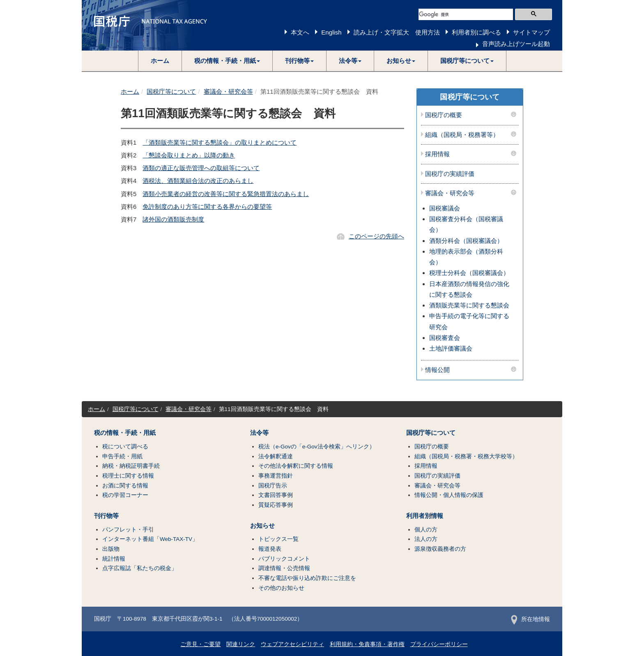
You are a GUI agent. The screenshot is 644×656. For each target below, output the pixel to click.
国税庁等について (171, 91)
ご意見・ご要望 (200, 644)
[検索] (466, 14)
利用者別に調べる (476, 32)
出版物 (111, 549)
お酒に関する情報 (125, 486)
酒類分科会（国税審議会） (466, 241)
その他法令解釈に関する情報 (296, 466)
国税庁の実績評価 (450, 174)
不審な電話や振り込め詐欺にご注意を (307, 578)
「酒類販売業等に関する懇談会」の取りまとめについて (220, 142)
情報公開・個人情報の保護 (449, 495)
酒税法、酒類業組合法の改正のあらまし (198, 181)
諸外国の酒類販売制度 (173, 219)
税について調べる (125, 447)
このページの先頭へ (376, 236)
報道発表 (270, 549)
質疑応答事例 (276, 505)
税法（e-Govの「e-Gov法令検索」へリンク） (317, 447)
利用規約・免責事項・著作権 (367, 644)
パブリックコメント (284, 559)
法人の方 (426, 539)
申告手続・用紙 (122, 456)
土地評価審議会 (451, 348)
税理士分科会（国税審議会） (469, 273)
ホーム (160, 61)
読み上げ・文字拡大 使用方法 (397, 32)
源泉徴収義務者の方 (440, 549)
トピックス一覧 (278, 539)
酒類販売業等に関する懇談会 (469, 305)
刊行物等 (106, 516)
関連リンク (241, 644)
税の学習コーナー (125, 495)
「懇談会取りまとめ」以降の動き (189, 155)
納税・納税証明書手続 (131, 466)
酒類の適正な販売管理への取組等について (201, 168)
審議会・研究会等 (228, 91)
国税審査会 (445, 338)
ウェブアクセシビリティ (292, 644)
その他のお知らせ (281, 588)
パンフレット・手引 (128, 530)
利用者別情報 (425, 516)
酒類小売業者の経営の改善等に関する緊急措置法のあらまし (226, 194)
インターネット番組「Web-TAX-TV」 (150, 539)
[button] (227, 61)
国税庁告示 (273, 486)
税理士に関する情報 (128, 476)
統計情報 (114, 559)
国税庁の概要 (444, 115)
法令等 (259, 433)
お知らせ (262, 526)
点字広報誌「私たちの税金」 (140, 568)
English (331, 32)
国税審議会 (445, 208)
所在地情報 (530, 619)
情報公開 (437, 370)
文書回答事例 (276, 495)
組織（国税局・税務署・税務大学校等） (466, 456)
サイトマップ (531, 32)
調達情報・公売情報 (284, 568)
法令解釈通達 (276, 456)
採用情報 (437, 154)
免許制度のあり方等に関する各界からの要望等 (207, 207)
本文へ (300, 32)
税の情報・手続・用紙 (125, 433)
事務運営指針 (276, 476)
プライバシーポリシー (439, 644)
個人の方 (426, 530)
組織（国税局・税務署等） (462, 135)
